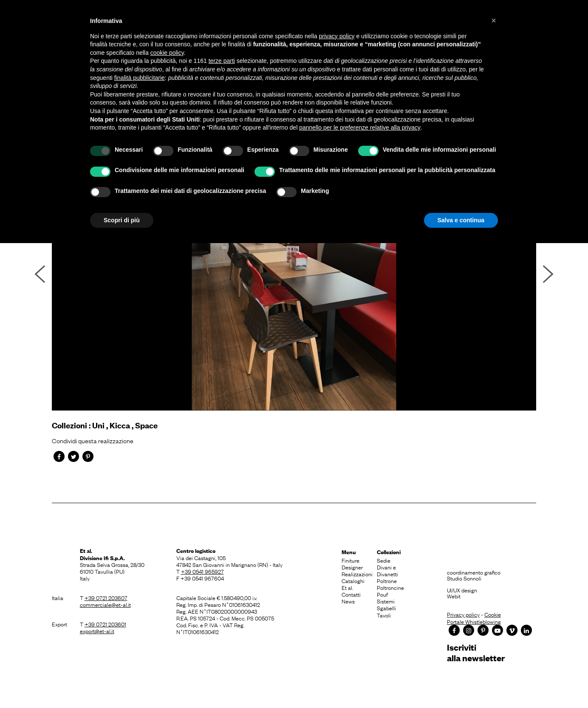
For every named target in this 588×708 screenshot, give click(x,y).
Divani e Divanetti (387, 570)
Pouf (382, 594)
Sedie (384, 560)
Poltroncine (390, 587)
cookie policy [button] (167, 53)
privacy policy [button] (337, 36)
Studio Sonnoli (464, 578)
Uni (98, 425)
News (348, 601)
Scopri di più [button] (122, 220)
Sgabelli (386, 608)
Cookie (493, 614)
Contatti (351, 594)
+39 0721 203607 (106, 598)
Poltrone (387, 581)
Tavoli (384, 615)
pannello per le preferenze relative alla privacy (360, 127)
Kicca (120, 425)
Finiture (351, 560)
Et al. (347, 587)
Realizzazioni (357, 574)
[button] (494, 20)
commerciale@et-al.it (105, 604)
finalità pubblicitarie (140, 78)
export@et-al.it (97, 631)
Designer (352, 567)
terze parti (222, 61)
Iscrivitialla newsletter (476, 653)
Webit (454, 596)
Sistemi (386, 601)
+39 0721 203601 (105, 624)
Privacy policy (463, 614)
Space (146, 425)
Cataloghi (353, 581)
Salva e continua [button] (461, 220)
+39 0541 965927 (202, 571)
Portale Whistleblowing (474, 621)
